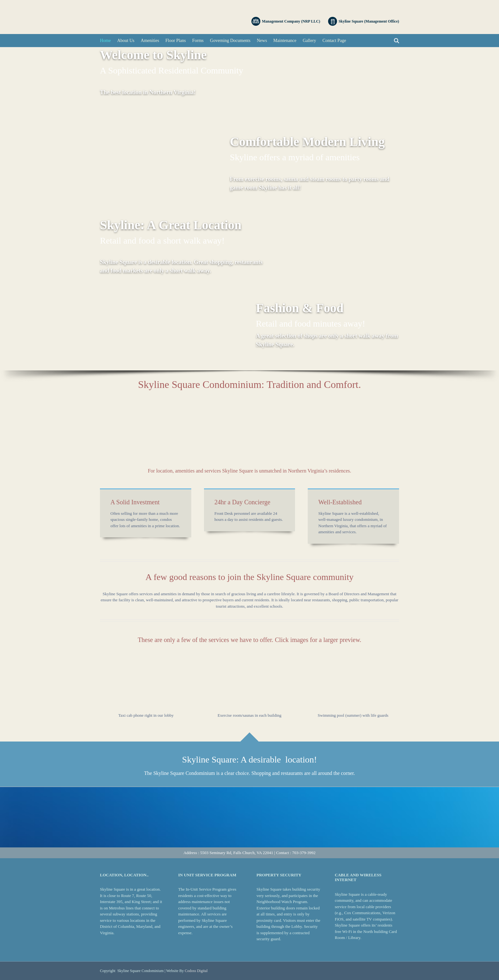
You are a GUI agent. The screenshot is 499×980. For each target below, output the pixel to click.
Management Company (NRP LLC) (286, 21)
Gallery (309, 41)
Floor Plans (176, 41)
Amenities (150, 41)
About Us (126, 41)
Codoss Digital (196, 971)
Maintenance (285, 41)
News (262, 41)
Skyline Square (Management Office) (364, 21)
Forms (198, 41)
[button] (146, 682)
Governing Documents (230, 41)
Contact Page (334, 41)
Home (105, 41)
